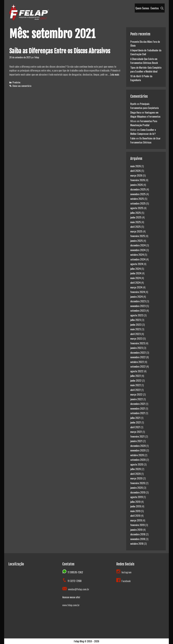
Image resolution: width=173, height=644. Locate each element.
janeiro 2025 (137, 241)
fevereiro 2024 (138, 292)
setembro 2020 (138, 460)
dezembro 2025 (138, 189)
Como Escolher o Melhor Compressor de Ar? (143, 132)
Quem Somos (142, 8)
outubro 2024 (137, 254)
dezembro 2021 (138, 404)
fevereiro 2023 (138, 343)
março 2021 (136, 432)
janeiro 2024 (136, 296)
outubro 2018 (137, 543)
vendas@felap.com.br (78, 589)
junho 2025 (136, 217)
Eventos (155, 8)
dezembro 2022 (138, 352)
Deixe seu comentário (22, 86)
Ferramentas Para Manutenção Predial (144, 123)
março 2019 (136, 520)
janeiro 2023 (137, 348)
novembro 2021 (138, 408)
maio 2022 (136, 385)
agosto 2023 (137, 315)
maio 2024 (136, 278)
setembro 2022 (138, 366)
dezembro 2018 (138, 534)
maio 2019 (135, 511)
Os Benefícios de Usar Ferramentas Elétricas (145, 140)
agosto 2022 (137, 371)
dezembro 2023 (138, 301)
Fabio (133, 138)
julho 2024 (136, 269)
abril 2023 (136, 334)
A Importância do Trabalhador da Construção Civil (146, 52)
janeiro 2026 (137, 185)
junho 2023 (136, 324)
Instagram (126, 572)
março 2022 (136, 394)
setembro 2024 (138, 259)
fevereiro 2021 (137, 436)
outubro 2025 (137, 199)
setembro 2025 (138, 203)
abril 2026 (136, 171)
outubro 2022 (137, 362)
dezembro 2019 (138, 492)
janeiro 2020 (137, 487)
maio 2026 (136, 166)
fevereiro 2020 (138, 483)
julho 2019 (135, 502)
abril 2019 (135, 515)
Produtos (16, 82)
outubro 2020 (137, 455)
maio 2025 (136, 222)
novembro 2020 (138, 450)
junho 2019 (136, 506)
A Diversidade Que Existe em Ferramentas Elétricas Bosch (144, 61)
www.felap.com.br (71, 605)
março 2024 (136, 287)
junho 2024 (136, 273)
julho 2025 (136, 213)
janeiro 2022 (137, 399)
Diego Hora (136, 112)
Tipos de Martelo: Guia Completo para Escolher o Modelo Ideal (146, 69)
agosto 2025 (137, 208)
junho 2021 (136, 422)
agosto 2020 (137, 464)
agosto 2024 (137, 264)
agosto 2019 (137, 497)
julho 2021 (135, 418)
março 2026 (136, 175)
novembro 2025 (138, 194)
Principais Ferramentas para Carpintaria (144, 106)
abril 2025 (136, 226)
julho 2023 (136, 320)
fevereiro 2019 (137, 525)
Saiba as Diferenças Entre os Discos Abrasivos (60, 51)
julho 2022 (136, 376)
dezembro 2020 (138, 446)
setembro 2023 (138, 310)
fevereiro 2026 (138, 180)
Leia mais (115, 74)
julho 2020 (136, 469)
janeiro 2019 (136, 530)
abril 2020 (136, 474)
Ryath (133, 104)
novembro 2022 (138, 357)
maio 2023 (136, 329)
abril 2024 (135, 282)
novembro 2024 (138, 250)
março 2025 (136, 231)
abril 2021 (135, 427)
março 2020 (136, 478)
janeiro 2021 (136, 441)
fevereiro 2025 (138, 236)
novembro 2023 (138, 306)
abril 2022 (136, 390)
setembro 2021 (138, 413)
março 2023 (136, 338)
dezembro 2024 (138, 245)
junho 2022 (136, 380)
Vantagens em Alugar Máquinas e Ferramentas (145, 114)
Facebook (123, 581)
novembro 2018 (138, 539)
